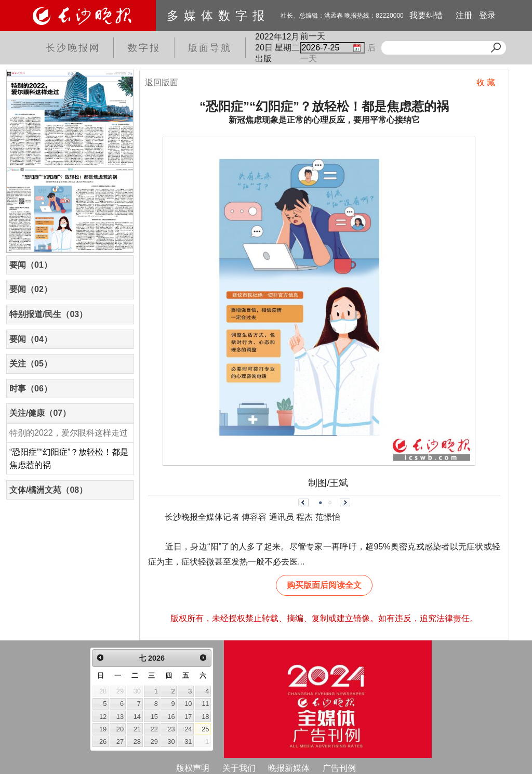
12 (103, 717)
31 (188, 742)
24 (188, 729)
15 (154, 717)
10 (188, 704)
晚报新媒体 (289, 768)
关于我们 (239, 768)
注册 (464, 15)
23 (171, 729)
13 (120, 717)
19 (103, 729)
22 (154, 729)
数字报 (144, 48)
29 (154, 742)
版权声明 (193, 768)
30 (171, 742)
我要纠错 (426, 15)
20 (120, 729)
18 (205, 717)
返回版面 (162, 82)
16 (171, 717)
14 (137, 717)
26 (103, 742)
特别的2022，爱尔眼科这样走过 (69, 433)
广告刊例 (339, 768)
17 (188, 717)
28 (137, 742)
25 (205, 729)
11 (205, 704)
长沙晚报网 (73, 48)
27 (120, 742)
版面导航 (210, 48)
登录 (487, 15)
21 (137, 729)
